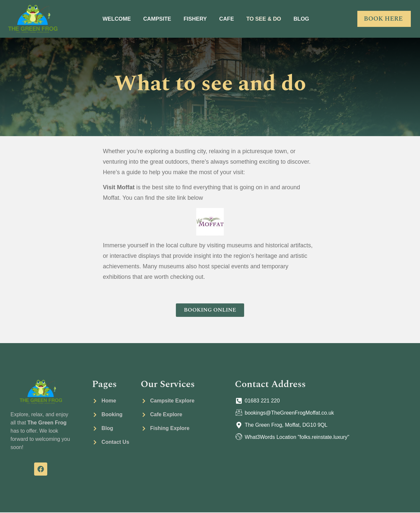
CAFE (228, 19)
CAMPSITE (153, 19)
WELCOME (110, 19)
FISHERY (194, 19)
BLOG (309, 19)
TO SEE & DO (268, 19)
